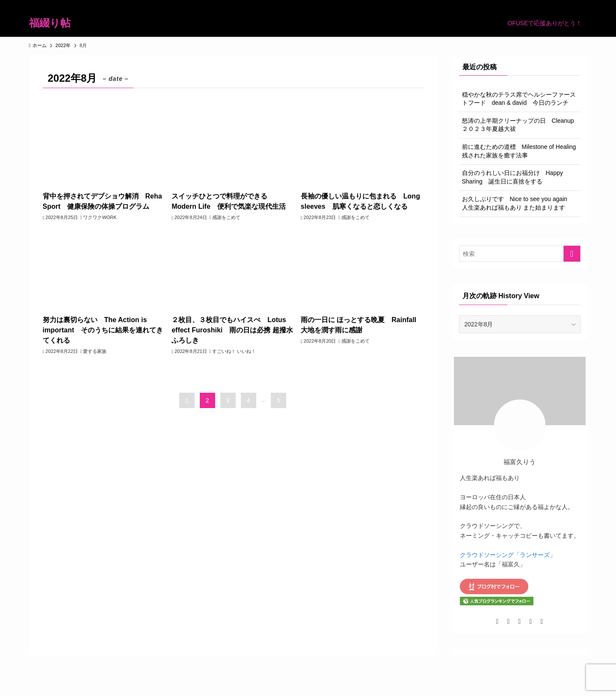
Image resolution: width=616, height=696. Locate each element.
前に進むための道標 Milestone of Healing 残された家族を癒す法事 (521, 151)
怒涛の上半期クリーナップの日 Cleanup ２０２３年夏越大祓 (521, 125)
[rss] (560, 5)
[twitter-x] (515, 5)
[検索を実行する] (572, 254)
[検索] (582, 5)
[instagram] (526, 5)
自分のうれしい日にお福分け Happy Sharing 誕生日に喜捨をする (512, 177)
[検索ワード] (520, 254)
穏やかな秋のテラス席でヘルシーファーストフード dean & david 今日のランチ (519, 99)
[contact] (571, 5)
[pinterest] (548, 5)
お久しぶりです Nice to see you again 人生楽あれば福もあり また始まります (518, 203)
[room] (537, 5)
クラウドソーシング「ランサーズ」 (508, 555)
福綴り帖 (50, 23)
